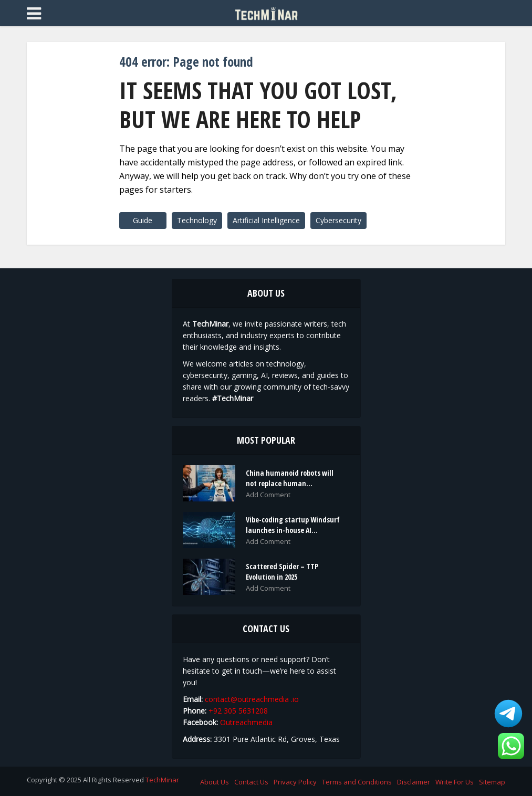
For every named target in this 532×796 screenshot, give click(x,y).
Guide (143, 220)
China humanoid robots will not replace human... (290, 478)
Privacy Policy (295, 782)
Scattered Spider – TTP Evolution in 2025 (282, 572)
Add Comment (268, 495)
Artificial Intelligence (266, 220)
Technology (197, 220)
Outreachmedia (246, 722)
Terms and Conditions (357, 782)
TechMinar (162, 780)
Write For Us (455, 782)
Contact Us (251, 782)
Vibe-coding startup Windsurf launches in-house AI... (293, 525)
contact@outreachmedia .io (252, 699)
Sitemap (492, 782)
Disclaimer (414, 782)
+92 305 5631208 (238, 711)
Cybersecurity (338, 220)
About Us (215, 782)
